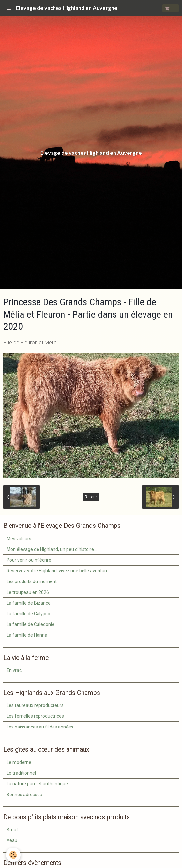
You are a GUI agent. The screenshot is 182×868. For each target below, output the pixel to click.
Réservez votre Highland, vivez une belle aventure (58, 571)
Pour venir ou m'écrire (29, 560)
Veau (12, 840)
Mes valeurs (19, 539)
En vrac (14, 670)
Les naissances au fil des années (40, 727)
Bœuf (12, 830)
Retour (91, 497)
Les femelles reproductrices (35, 716)
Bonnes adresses (24, 795)
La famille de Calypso (28, 614)
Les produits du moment (32, 581)
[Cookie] (13, 855)
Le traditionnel (21, 773)
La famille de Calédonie (30, 624)
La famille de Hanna (27, 635)
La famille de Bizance (29, 603)
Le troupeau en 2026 (28, 592)
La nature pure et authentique (37, 784)
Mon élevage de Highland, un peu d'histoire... (52, 549)
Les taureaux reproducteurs (35, 705)
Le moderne (19, 762)
